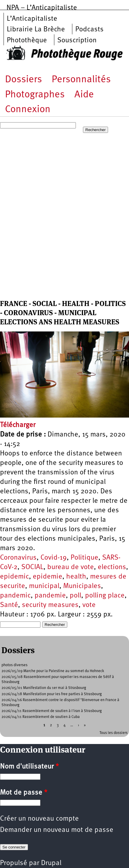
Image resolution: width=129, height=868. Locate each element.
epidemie (48, 577)
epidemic (14, 577)
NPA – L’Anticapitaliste (42, 8)
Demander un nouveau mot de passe (57, 830)
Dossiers (23, 80)
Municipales (82, 586)
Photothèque (27, 41)
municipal (44, 586)
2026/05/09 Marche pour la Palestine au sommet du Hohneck (53, 671)
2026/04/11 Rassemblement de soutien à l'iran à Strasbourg (52, 711)
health (76, 577)
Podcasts (89, 30)
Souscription (77, 41)
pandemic (15, 596)
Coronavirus (18, 558)
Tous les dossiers (114, 733)
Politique (84, 558)
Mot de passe (24, 793)
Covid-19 (54, 558)
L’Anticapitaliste (32, 19)
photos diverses (14, 665)
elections (112, 567)
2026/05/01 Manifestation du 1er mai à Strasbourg (44, 688)
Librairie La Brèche (36, 30)
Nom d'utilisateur (29, 767)
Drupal (51, 863)
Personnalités (81, 80)
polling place (105, 596)
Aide (84, 95)
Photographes (35, 95)
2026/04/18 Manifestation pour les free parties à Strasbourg (52, 694)
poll (75, 596)
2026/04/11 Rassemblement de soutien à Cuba (41, 717)
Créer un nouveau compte (39, 819)
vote (89, 605)
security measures (50, 605)
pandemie (50, 596)
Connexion (28, 110)
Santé (9, 605)
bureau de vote (71, 567)
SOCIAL (32, 567)
